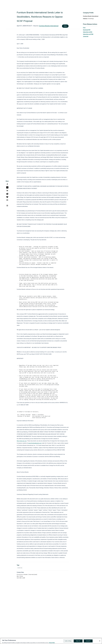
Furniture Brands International (49, 26)
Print (84, 28)
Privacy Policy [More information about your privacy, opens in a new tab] (52, 643)
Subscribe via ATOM (88, 34)
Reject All (78, 641)
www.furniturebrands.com (35, 443)
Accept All (88, 641)
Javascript (86, 36)
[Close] (100, 641)
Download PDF (87, 30)
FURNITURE (20, 568)
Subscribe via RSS (88, 32)
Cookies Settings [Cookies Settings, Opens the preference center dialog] (68, 641)
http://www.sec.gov (22, 441)
